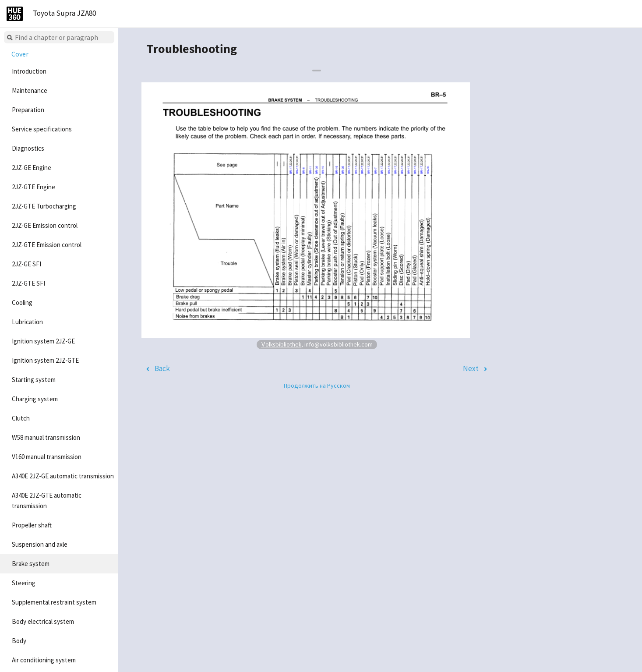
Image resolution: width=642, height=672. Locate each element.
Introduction (29, 71)
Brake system (31, 564)
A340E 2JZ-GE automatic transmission (63, 476)
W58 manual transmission (46, 437)
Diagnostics (28, 148)
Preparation (28, 110)
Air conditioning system (44, 660)
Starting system (34, 380)
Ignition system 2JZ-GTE (45, 360)
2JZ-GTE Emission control (47, 245)
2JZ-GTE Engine (34, 187)
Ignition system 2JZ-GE (43, 341)
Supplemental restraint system (54, 602)
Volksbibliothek (281, 344)
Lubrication (27, 322)
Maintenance (30, 90)
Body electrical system (43, 621)
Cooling (22, 302)
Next (471, 368)
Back (162, 368)
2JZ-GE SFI (26, 264)
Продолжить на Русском (317, 386)
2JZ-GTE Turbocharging (44, 206)
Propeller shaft (32, 525)
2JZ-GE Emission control (45, 225)
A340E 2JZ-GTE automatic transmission (47, 500)
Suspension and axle (40, 544)
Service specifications (42, 129)
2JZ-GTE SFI (28, 283)
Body (19, 641)
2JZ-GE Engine (32, 168)
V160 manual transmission (47, 457)
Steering (24, 583)
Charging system (35, 399)
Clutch (21, 418)
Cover (20, 54)
